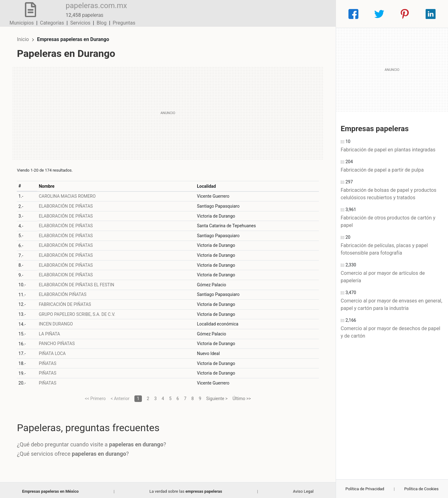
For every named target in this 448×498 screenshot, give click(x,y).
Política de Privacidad (365, 489)
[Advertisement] (168, 110)
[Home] (28, 14)
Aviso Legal (303, 489)
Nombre (49, 183)
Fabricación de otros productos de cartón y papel (388, 221)
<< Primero (95, 396)
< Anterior (120, 396)
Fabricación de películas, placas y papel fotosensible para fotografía (384, 249)
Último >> (242, 396)
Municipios (217, 14)
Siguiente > (217, 396)
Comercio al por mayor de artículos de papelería (383, 277)
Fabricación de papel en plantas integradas (388, 150)
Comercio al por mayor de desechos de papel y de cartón (390, 332)
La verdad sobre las (186, 489)
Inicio (26, 37)
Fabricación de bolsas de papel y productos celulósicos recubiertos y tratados (389, 194)
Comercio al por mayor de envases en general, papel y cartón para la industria (391, 304)
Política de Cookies (421, 489)
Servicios (276, 14)
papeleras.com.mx (91, 10)
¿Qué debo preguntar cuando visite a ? (94, 442)
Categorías (247, 14)
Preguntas (320, 14)
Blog (297, 14)
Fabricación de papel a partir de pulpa (382, 170)
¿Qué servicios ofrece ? (76, 451)
